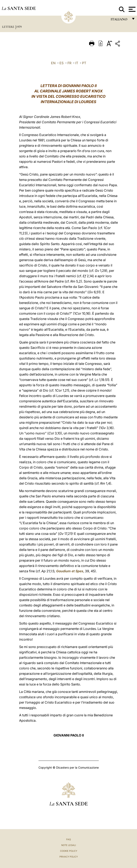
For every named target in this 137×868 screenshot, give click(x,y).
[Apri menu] (132, 9)
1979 (19, 27)
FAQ (68, 839)
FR (69, 63)
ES (62, 63)
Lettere (9, 27)
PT (84, 63)
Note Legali (69, 845)
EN (53, 63)
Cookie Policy (69, 851)
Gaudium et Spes (70, 571)
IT (77, 63)
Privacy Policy (69, 857)
